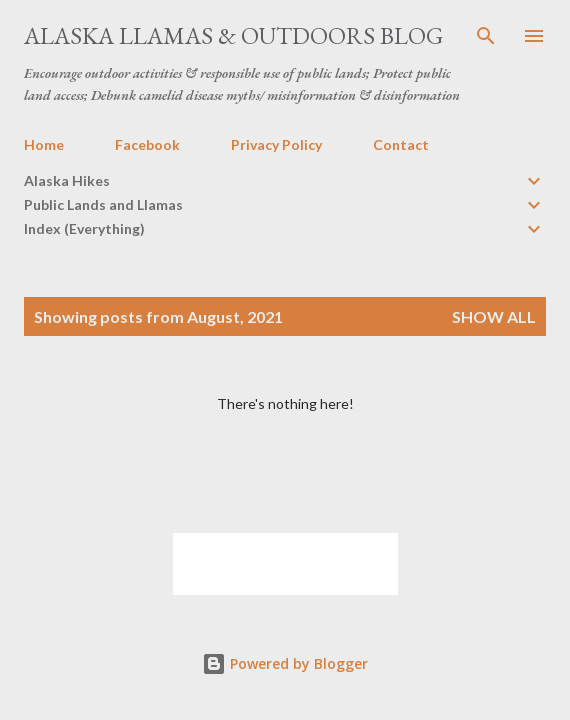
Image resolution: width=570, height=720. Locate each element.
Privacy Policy (276, 144)
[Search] (486, 36)
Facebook (147, 144)
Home (44, 144)
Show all (494, 316)
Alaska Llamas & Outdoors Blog (233, 35)
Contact (401, 144)
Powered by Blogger (285, 663)
